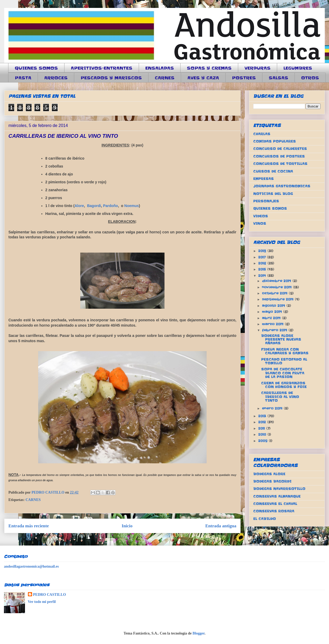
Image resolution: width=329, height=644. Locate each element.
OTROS (310, 78)
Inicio (127, 526)
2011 (262, 428)
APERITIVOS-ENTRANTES (102, 68)
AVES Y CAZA (203, 78)
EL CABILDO (265, 519)
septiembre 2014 (278, 299)
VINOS (260, 223)
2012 (263, 422)
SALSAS (278, 78)
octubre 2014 (275, 293)
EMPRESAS (263, 179)
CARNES (165, 78)
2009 (263, 441)
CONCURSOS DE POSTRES (279, 156)
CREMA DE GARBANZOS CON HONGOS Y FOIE (284, 385)
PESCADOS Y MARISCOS (111, 78)
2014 (263, 276)
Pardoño (110, 206)
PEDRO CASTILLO (50, 595)
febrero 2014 (275, 330)
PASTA (23, 78)
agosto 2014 (274, 306)
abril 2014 (272, 318)
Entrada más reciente (29, 526)
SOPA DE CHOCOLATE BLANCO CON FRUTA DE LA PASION (283, 373)
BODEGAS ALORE (269, 474)
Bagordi (94, 206)
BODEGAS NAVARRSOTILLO (279, 489)
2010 (263, 434)
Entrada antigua (221, 526)
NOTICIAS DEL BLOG (273, 194)
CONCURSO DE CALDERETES (280, 149)
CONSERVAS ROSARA (274, 511)
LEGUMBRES (298, 68)
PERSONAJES (266, 201)
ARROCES (56, 78)
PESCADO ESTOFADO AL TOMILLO (284, 361)
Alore (79, 206)
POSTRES (244, 78)
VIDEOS (261, 216)
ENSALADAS (160, 68)
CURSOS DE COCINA (273, 171)
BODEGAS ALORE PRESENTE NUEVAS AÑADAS (281, 340)
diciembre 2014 (277, 281)
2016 (263, 263)
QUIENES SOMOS (36, 68)
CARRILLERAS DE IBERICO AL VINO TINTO (280, 397)
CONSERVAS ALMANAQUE (277, 496)
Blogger (199, 633)
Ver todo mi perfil (42, 602)
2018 (263, 251)
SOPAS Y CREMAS (209, 68)
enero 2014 (273, 408)
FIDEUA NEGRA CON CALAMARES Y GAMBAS (285, 351)
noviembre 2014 (277, 287)
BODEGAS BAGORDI (272, 481)
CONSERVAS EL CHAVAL (275, 504)
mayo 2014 (273, 312)
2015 (263, 269)
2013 (263, 416)
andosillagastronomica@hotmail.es (31, 566)
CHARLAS (262, 134)
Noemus (131, 206)
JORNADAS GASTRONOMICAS (282, 186)
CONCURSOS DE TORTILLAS (280, 164)
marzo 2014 (273, 324)
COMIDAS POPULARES (275, 141)
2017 (263, 257)
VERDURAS (258, 68)
